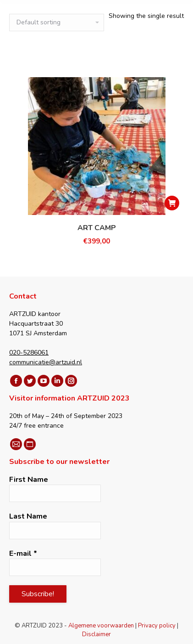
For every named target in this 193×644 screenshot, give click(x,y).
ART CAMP (97, 228)
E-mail (23, 554)
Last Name (28, 516)
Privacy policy (157, 626)
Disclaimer (96, 634)
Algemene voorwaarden (101, 626)
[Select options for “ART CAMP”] (172, 203)
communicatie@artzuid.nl (46, 362)
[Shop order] (57, 23)
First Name (29, 480)
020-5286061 (29, 353)
